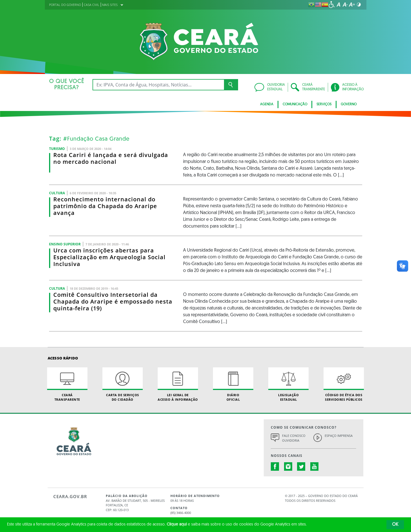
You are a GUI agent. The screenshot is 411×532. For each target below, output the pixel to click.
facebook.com (275, 466)
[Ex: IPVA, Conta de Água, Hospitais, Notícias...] (158, 85)
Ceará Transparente (67, 384)
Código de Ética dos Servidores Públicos (344, 384)
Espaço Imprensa (339, 436)
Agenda (267, 104)
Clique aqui (177, 525)
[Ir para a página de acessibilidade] (332, 5)
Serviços (324, 104)
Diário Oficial (233, 384)
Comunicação (295, 104)
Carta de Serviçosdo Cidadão (123, 384)
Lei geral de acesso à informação (178, 384)
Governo (349, 104)
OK (395, 525)
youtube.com (315, 466)
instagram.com (288, 466)
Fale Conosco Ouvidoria (294, 438)
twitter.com (301, 466)
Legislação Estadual (289, 384)
